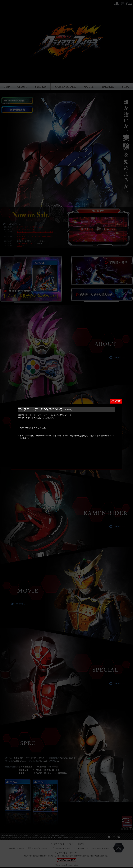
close (115, 370)
